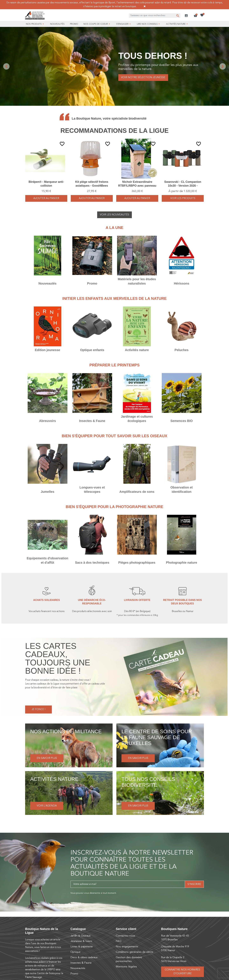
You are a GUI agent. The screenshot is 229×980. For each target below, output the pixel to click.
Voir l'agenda (47, 806)
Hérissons (182, 283)
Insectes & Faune (92, 421)
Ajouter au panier (46, 198)
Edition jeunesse (47, 350)
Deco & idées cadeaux (84, 957)
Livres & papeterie (82, 947)
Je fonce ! (38, 709)
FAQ (119, 941)
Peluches (182, 350)
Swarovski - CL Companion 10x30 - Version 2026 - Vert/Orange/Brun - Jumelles (183, 186)
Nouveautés (47, 283)
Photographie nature (182, 563)
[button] (195, 16)
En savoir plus (47, 758)
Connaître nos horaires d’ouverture (182, 972)
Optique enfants (92, 350)
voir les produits (183, 198)
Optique (75, 952)
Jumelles (48, 492)
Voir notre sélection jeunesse (143, 78)
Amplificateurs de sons (137, 492)
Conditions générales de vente (135, 952)
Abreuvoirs (48, 421)
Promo (92, 283)
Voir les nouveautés (114, 215)
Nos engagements (127, 947)
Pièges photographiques (137, 563)
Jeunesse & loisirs (81, 941)
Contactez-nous (125, 936)
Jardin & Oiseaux (80, 936)
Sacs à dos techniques (92, 563)
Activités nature (137, 350)
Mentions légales (126, 967)
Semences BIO (181, 421)
